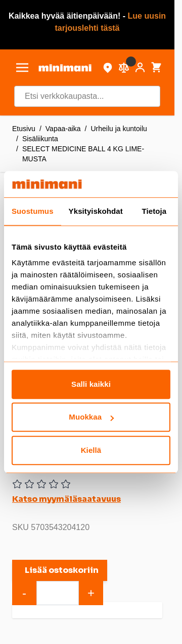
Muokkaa (91, 417)
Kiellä (91, 450)
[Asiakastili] (140, 68)
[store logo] (65, 68)
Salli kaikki (91, 384)
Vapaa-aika (63, 129)
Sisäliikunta (40, 139)
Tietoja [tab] (154, 211)
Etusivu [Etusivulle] (24, 129)
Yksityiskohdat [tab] (96, 211)
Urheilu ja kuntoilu (119, 129)
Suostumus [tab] (33, 211)
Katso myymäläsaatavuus (66, 499)
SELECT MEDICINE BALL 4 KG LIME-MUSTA (83, 154)
